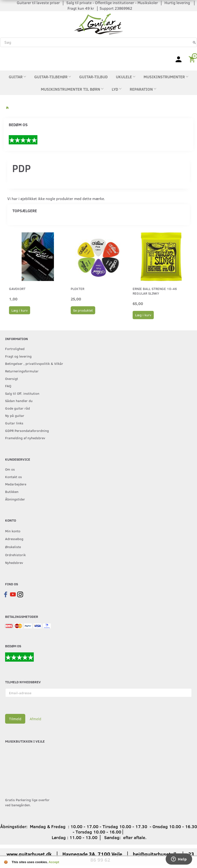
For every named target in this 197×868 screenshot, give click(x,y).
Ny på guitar (15, 415)
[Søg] (194, 42)
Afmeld (35, 719)
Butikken (12, 491)
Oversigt (12, 378)
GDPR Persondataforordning (27, 430)
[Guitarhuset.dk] (98, 23)
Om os (10, 469)
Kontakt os (13, 477)
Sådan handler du (19, 401)
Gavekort (17, 289)
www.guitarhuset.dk (29, 854)
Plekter (77, 289)
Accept (54, 862)
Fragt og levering (18, 356)
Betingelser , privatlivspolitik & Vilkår (34, 363)
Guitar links (14, 423)
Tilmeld (15, 719)
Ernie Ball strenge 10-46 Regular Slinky (155, 291)
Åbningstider (15, 499)
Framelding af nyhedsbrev (25, 438)
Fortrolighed (15, 349)
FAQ (8, 386)
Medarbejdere (16, 484)
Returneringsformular (22, 371)
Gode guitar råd (17, 408)
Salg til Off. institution (22, 393)
